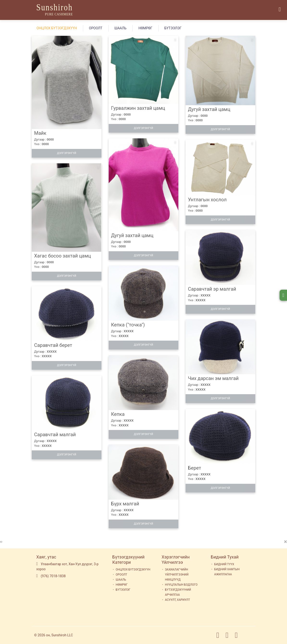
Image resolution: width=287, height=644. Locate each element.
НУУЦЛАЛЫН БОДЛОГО (181, 585)
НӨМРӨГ (145, 28)
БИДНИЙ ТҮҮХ (224, 564)
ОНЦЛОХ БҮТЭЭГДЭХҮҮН (57, 28)
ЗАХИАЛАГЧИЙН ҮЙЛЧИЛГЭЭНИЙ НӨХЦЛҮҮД (177, 575)
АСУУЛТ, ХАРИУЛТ (177, 600)
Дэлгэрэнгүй (67, 153)
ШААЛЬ (120, 28)
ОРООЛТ (96, 28)
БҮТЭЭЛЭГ (173, 28)
